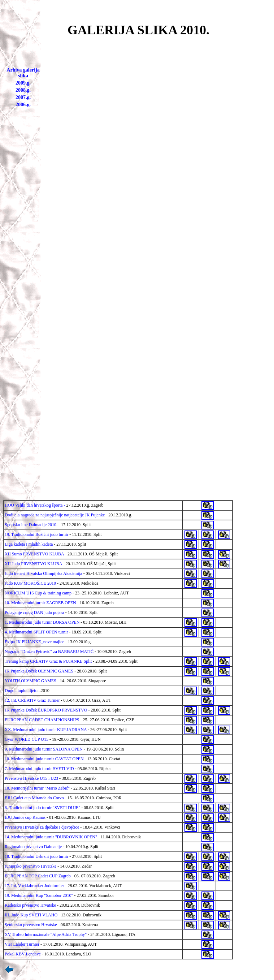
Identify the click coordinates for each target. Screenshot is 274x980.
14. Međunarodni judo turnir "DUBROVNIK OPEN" (51, 837)
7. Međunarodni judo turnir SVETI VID (39, 769)
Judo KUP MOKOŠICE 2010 (30, 583)
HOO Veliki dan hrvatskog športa (34, 505)
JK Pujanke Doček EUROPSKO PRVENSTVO (46, 710)
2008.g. (23, 90)
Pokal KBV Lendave (23, 954)
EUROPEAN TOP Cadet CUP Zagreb (38, 876)
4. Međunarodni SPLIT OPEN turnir (36, 632)
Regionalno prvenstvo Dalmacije (33, 847)
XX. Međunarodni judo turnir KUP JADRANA (46, 730)
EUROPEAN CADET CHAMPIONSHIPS (42, 720)
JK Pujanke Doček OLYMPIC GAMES (39, 671)
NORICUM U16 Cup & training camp (38, 593)
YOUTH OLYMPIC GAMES (31, 681)
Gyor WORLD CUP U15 (27, 739)
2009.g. (23, 83)
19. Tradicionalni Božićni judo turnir (36, 534)
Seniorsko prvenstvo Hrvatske (31, 925)
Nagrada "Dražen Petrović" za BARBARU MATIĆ (49, 652)
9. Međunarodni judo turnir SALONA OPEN (44, 749)
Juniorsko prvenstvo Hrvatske (31, 866)
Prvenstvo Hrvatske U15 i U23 (31, 778)
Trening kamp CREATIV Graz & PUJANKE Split (48, 661)
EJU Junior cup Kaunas (25, 817)
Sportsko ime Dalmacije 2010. (32, 525)
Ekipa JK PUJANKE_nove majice (34, 642)
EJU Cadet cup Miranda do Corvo (34, 798)
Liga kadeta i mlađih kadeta (29, 544)
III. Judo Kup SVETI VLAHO (31, 915)
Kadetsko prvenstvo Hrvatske (30, 905)
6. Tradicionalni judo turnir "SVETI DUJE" (42, 808)
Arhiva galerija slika (23, 73)
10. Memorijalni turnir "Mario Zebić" (37, 788)
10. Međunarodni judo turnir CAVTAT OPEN (44, 759)
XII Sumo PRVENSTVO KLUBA (34, 554)
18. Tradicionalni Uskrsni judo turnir (36, 856)
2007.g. (23, 97)
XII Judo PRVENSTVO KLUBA (33, 564)
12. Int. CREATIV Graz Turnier (32, 700)
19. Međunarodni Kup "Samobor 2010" (39, 895)
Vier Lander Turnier (22, 944)
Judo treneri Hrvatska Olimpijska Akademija (44, 573)
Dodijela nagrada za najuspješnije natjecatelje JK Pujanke (55, 515)
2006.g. (23, 105)
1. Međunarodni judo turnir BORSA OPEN (42, 622)
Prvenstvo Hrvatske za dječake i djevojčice (42, 827)
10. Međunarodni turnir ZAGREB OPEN (40, 603)
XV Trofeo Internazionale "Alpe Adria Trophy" (46, 934)
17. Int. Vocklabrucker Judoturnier (34, 886)
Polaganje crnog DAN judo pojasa (34, 612)
